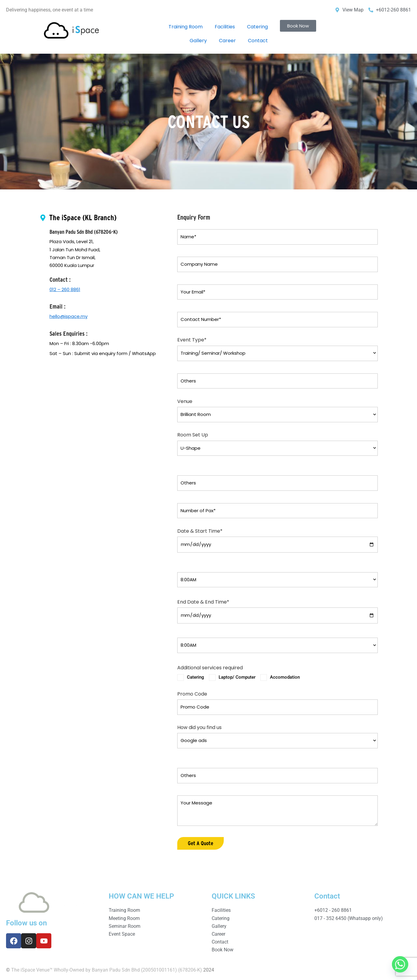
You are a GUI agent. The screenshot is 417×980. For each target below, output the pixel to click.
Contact (258, 41)
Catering (257, 27)
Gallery (198, 41)
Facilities (225, 27)
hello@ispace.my (69, 316)
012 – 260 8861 (65, 289)
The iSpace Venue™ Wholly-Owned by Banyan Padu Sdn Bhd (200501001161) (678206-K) (107, 970)
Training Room (186, 27)
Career (227, 41)
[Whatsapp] (400, 964)
